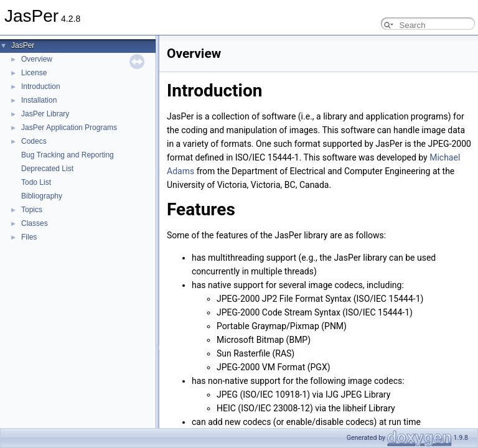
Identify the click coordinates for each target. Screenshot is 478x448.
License (34, 73)
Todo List (36, 182)
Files (29, 237)
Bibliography (42, 196)
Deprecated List (47, 169)
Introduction (41, 86)
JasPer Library (45, 114)
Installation (39, 100)
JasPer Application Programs (69, 128)
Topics (32, 210)
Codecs (34, 141)
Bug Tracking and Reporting (68, 155)
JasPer (23, 45)
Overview (37, 59)
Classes (35, 223)
